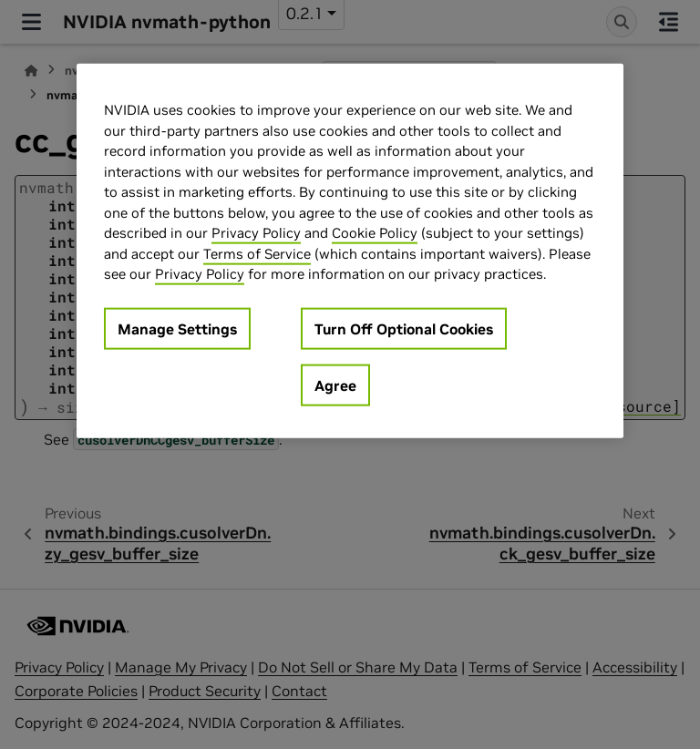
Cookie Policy (375, 233)
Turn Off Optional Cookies (404, 328)
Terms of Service (257, 253)
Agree (335, 385)
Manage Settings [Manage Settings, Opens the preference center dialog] (177, 328)
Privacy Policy (256, 233)
